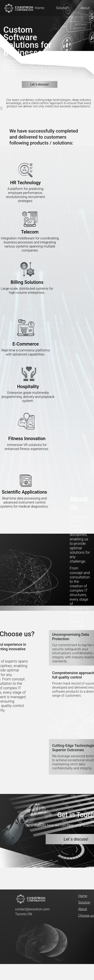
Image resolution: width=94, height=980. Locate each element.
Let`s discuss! (40, 84)
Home (39, 8)
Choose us (86, 916)
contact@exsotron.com (27, 909)
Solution (62, 8)
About (85, 8)
